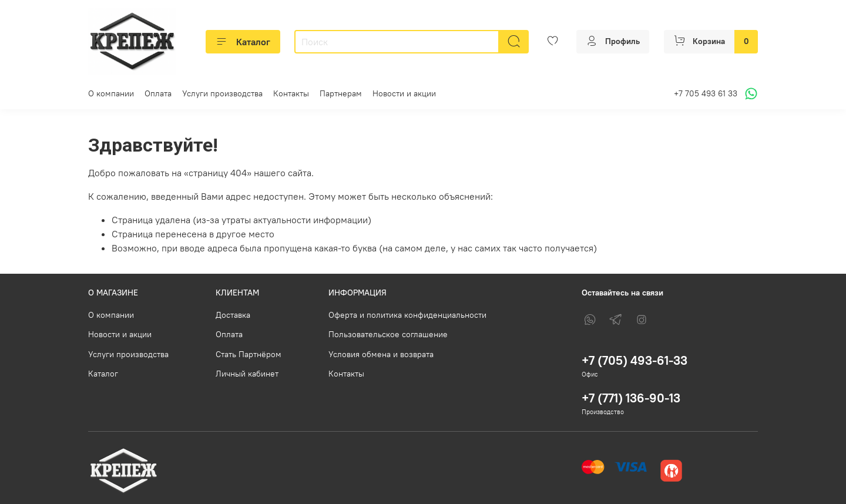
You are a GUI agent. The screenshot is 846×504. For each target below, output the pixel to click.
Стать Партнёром (249, 354)
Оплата (158, 93)
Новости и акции (404, 93)
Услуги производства (222, 93)
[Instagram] (642, 320)
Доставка (233, 315)
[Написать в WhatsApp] (749, 94)
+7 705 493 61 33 (706, 93)
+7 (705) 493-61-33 (634, 360)
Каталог (243, 42)
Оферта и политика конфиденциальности (407, 315)
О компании (111, 93)
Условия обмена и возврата (381, 354)
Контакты (291, 93)
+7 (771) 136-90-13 (631, 398)
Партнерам (341, 93)
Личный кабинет (247, 374)
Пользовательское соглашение (388, 334)
